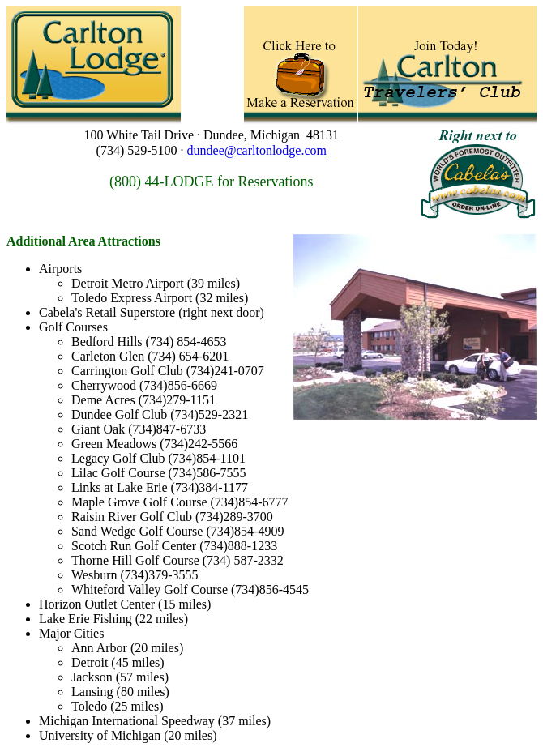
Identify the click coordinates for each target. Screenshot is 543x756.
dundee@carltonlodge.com (257, 150)
